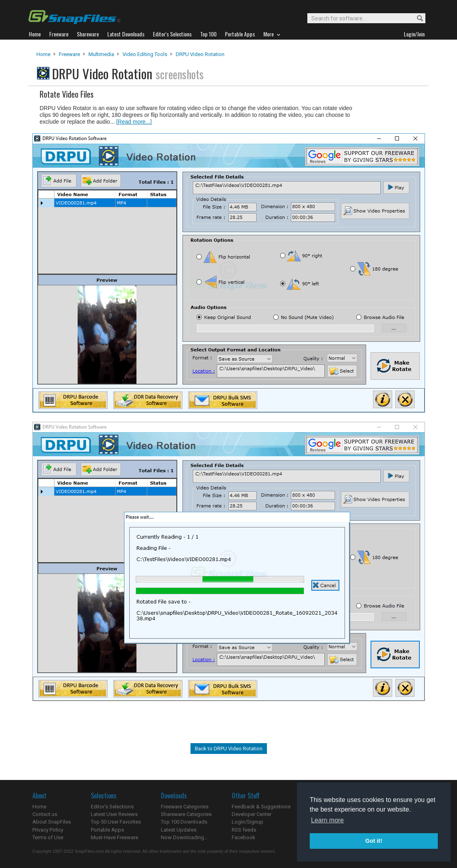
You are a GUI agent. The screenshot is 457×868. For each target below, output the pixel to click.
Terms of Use (48, 837)
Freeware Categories (185, 807)
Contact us (45, 814)
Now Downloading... (184, 837)
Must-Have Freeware (114, 837)
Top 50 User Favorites (116, 822)
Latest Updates (179, 830)
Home (43, 54)
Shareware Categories (186, 814)
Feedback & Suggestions (261, 807)
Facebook (244, 837)
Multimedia (101, 54)
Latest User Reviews (114, 814)
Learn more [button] (327, 820)
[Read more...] (134, 122)
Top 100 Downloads (184, 822)
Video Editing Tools (145, 54)
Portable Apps (107, 830)
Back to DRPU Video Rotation (229, 749)
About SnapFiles (52, 822)
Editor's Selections (112, 807)
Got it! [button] (374, 841)
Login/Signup (248, 822)
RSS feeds (244, 830)
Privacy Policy (48, 830)
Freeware (69, 54)
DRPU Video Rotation (200, 54)
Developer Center (252, 814)
